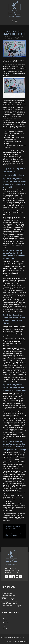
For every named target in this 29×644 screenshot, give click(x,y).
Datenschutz (24, 641)
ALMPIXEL (21, 637)
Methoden (6, 623)
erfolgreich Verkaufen (9, 39)
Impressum (16, 641)
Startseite (5, 619)
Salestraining (20, 39)
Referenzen (6, 627)
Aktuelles (5, 629)
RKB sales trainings (11, 37)
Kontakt (9, 641)
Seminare (5, 621)
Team (4, 625)
